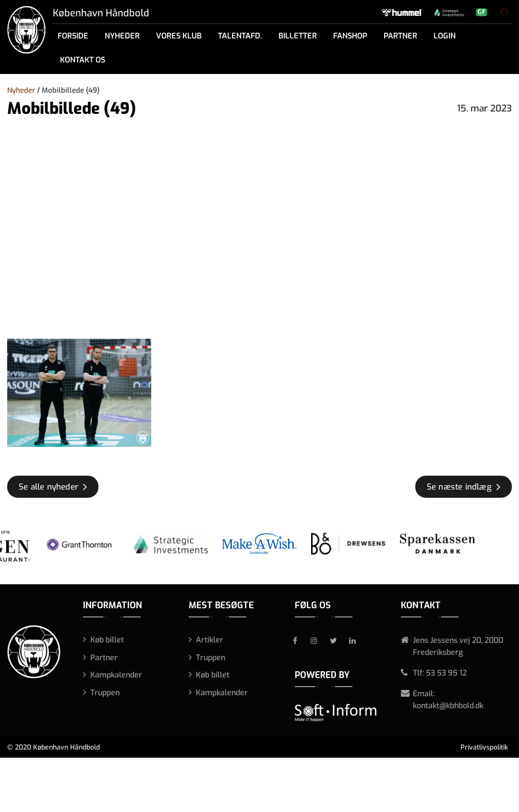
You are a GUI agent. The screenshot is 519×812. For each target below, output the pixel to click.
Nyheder (122, 36)
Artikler (210, 640)
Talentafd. (240, 36)
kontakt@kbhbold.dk (448, 706)
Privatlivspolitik (484, 747)
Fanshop (350, 36)
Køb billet (107, 640)
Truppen (105, 693)
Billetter (298, 36)
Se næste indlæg (459, 487)
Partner (400, 36)
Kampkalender (116, 675)
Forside (73, 36)
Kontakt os (83, 60)
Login (445, 36)
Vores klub (179, 36)
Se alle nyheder (48, 487)
